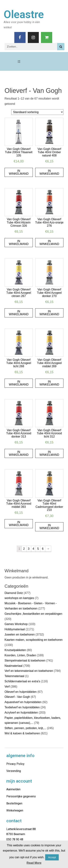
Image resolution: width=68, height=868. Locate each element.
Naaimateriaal (14, 666)
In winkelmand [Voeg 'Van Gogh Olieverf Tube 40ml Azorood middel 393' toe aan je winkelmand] (19, 524)
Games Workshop (16, 624)
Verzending (14, 771)
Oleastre (24, 14)
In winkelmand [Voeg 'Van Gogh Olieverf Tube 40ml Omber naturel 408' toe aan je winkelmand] (49, 172)
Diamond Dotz (14, 593)
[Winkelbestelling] (37, 112)
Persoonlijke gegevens (21, 796)
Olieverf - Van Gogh (17, 697)
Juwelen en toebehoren (20, 635)
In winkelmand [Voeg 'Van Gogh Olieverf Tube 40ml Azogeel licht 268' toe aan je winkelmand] (19, 383)
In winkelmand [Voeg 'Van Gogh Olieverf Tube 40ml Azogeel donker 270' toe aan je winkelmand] (49, 313)
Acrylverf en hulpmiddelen (21, 713)
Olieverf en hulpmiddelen (21, 692)
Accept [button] (52, 857)
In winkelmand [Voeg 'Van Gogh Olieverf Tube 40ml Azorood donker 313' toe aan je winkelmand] (19, 453)
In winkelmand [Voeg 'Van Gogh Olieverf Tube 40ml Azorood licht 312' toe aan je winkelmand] (49, 453)
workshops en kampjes (19, 598)
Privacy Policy (15, 764)
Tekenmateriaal (14, 676)
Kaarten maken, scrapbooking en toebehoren (34, 640)
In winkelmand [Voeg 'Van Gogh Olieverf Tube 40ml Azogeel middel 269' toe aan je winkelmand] (49, 383)
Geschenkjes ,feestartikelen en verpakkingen (33, 614)
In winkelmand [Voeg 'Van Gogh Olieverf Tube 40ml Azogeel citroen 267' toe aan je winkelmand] (19, 313)
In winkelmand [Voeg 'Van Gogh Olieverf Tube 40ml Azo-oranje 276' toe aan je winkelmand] (49, 243)
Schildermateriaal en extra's (22, 681)
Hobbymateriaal (15, 629)
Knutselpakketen (15, 650)
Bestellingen (14, 803)
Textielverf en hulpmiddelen (22, 707)
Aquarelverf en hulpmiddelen (23, 702)
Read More (34, 863)
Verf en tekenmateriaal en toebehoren (29, 671)
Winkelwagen (15, 810)
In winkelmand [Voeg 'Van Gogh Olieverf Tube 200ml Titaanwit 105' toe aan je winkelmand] (19, 172)
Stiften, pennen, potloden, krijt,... (25, 728)
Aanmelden (13, 789)
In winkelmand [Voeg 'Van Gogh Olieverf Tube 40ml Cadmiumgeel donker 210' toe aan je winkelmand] (49, 527)
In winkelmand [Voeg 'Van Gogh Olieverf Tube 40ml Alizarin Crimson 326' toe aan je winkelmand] (19, 243)
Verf (7, 687)
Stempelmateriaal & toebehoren (25, 661)
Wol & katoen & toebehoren (22, 733)
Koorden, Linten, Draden (20, 655)
